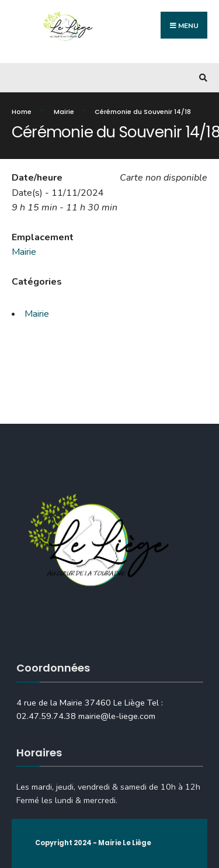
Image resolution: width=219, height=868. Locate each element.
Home (22, 112)
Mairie (64, 112)
